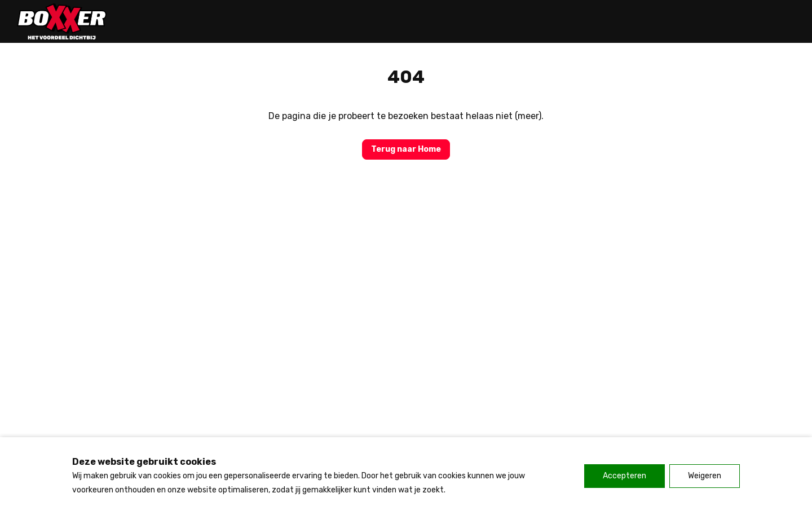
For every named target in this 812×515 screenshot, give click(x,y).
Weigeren (705, 476)
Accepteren (625, 476)
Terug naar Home (406, 149)
